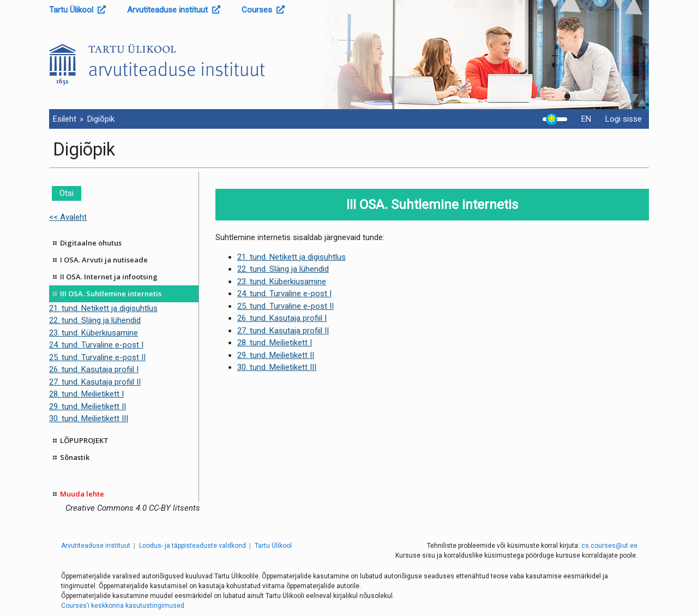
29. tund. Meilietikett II (88, 406)
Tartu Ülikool (77, 10)
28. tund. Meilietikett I (86, 394)
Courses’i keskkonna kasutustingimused (123, 606)
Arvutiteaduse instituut (174, 10)
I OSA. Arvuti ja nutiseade (104, 260)
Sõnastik (75, 457)
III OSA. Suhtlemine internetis (111, 294)
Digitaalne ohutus (91, 243)
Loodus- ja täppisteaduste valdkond (192, 546)
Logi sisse (624, 119)
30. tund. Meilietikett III (89, 418)
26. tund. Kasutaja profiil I (94, 369)
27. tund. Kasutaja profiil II (95, 382)
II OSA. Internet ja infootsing (109, 277)
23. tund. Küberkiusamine (94, 333)
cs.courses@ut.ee (609, 546)
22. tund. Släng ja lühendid (95, 320)
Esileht (65, 119)
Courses (263, 10)
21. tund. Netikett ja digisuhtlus (103, 308)
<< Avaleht (68, 217)
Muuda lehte (82, 494)
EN (586, 119)
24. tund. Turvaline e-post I (96, 345)
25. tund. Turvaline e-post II (97, 357)
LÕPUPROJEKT (84, 440)
